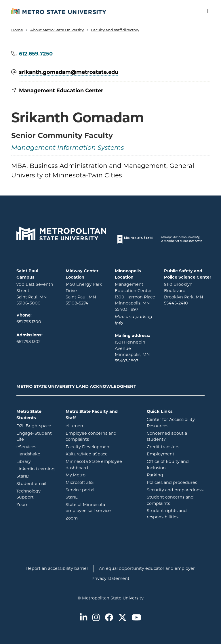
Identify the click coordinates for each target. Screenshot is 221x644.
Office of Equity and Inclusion (168, 465)
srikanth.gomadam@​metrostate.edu (69, 72)
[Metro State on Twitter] (122, 618)
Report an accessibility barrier (57, 568)
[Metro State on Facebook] (109, 618)
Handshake (37, 454)
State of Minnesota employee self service (94, 508)
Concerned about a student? (167, 436)
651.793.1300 (29, 322)
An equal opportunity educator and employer (147, 568)
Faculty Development (88, 447)
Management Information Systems (68, 148)
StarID (37, 476)
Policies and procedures (172, 482)
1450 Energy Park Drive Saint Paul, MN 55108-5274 (84, 294)
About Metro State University (57, 30)
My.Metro (94, 475)
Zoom (37, 504)
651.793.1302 (28, 342)
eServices (37, 446)
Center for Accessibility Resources (171, 423)
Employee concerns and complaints (91, 436)
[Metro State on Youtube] (136, 618)
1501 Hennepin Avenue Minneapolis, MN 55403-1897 (132, 351)
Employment (161, 454)
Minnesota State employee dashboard (94, 465)
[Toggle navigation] (205, 11)
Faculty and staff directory (115, 30)
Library (37, 461)
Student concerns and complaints (170, 500)
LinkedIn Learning (37, 469)
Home (17, 30)
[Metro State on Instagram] (96, 618)
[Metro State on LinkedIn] (84, 618)
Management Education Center (61, 91)
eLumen (94, 425)
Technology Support (28, 494)
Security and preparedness (175, 490)
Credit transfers (163, 447)
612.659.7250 (36, 54)
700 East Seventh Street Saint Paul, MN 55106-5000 (35, 294)
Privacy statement (110, 578)
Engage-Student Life (37, 436)
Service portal (94, 490)
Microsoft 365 (94, 482)
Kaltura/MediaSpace (94, 454)
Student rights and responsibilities (167, 514)
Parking (155, 475)
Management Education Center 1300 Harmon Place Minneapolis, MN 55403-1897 (135, 297)
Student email (37, 483)
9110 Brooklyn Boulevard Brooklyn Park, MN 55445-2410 (184, 294)
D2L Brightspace (37, 425)
